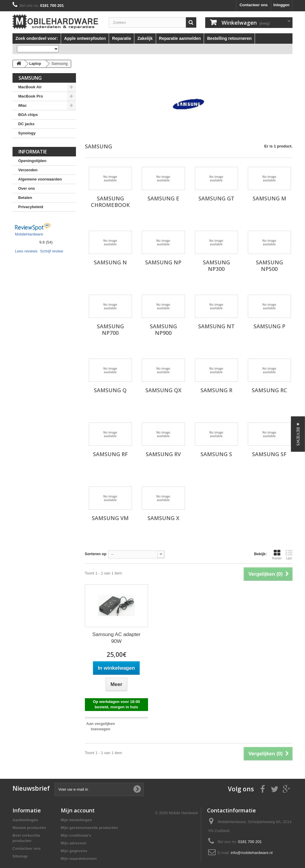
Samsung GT (216, 198)
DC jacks (26, 124)
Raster (277, 555)
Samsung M (269, 198)
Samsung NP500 (269, 266)
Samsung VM (110, 518)
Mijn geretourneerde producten (89, 828)
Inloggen (281, 5)
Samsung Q (110, 390)
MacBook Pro (31, 96)
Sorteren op (96, 554)
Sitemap (20, 856)
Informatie (33, 152)
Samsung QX (163, 390)
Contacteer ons (254, 5)
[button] (298, 434)
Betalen (25, 198)
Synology (27, 133)
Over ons (27, 188)
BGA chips (28, 115)
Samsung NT (216, 326)
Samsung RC (269, 390)
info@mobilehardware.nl (252, 853)
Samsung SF (269, 454)
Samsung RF (110, 454)
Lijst (289, 555)
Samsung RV (163, 454)
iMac (22, 105)
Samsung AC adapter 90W (116, 638)
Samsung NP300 (216, 266)
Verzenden (28, 170)
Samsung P (269, 326)
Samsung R (216, 390)
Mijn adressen (74, 843)
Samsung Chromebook (110, 202)
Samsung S (216, 454)
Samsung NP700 (110, 329)
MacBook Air (30, 87)
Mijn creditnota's (76, 835)
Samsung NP (163, 262)
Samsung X (163, 518)
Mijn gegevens (74, 851)
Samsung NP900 (163, 329)
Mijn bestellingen (76, 820)
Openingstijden (32, 161)
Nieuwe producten (29, 828)
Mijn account (78, 810)
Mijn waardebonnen (79, 859)
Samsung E (163, 198)
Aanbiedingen (25, 820)
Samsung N (110, 262)
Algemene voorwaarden (40, 179)
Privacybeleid (31, 207)
